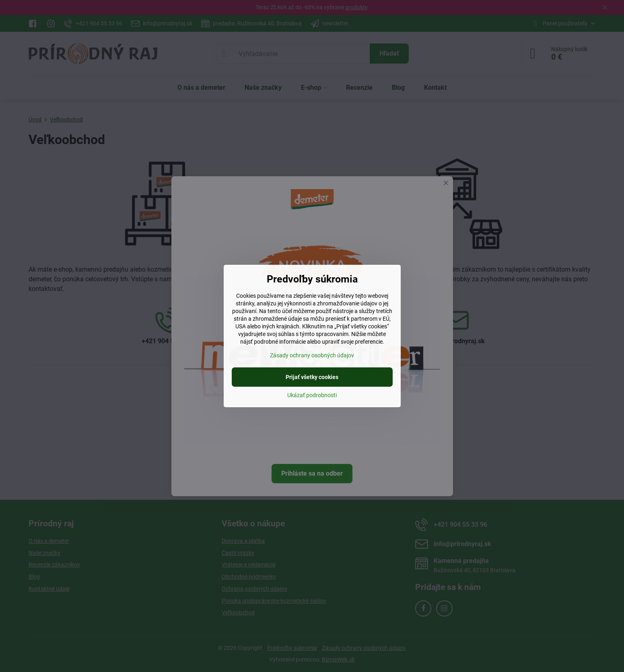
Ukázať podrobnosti (312, 395)
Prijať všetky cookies (312, 377)
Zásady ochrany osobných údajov (312, 355)
